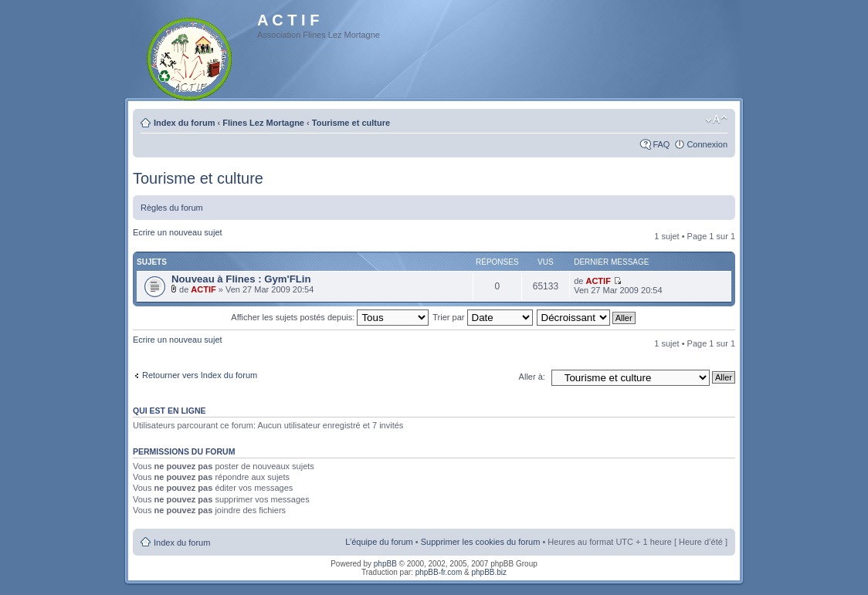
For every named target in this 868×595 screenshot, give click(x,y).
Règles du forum (172, 208)
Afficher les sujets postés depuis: (330, 317)
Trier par (482, 317)
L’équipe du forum (379, 542)
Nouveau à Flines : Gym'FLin (241, 279)
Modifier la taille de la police (716, 120)
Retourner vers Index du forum (200, 375)
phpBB (385, 564)
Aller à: (532, 377)
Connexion (707, 144)
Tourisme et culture (351, 123)
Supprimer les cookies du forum (481, 542)
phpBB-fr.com (439, 572)
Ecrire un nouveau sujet (178, 232)
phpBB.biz (489, 572)
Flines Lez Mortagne (263, 123)
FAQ (661, 144)
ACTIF (203, 289)
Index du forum (184, 123)
